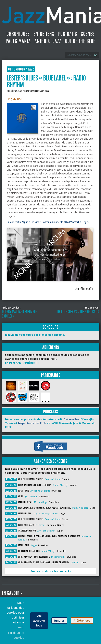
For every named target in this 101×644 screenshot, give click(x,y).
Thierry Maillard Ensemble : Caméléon (20, 314)
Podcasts (50, 412)
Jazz (31, 69)
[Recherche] (79, 55)
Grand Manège (60, 485)
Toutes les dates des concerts (51, 571)
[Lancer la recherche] (95, 55)
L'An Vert (75, 563)
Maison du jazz (80, 508)
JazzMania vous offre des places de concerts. (35, 335)
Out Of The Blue (80, 41)
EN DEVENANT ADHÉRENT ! (22, 363)
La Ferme (40, 525)
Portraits (68, 34)
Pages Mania (18, 41)
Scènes (88, 34)
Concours (50, 327)
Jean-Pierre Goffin (27, 91)
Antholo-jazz (48, 41)
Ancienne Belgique (40, 491)
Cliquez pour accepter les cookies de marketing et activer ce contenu (50, 254)
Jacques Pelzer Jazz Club (45, 514)
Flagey (34, 545)
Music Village (41, 502)
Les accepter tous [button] (39, 621)
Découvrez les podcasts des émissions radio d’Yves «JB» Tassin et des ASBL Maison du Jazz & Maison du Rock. (50, 423)
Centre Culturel (53, 479)
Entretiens (44, 34)
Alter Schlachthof (46, 531)
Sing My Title (14, 99)
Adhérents (51, 347)
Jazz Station (31, 497)
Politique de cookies (16, 635)
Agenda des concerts (50, 461)
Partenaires (51, 375)
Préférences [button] (82, 621)
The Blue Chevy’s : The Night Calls (78, 312)
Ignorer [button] (59, 621)
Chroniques (18, 34)
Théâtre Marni (58, 557)
